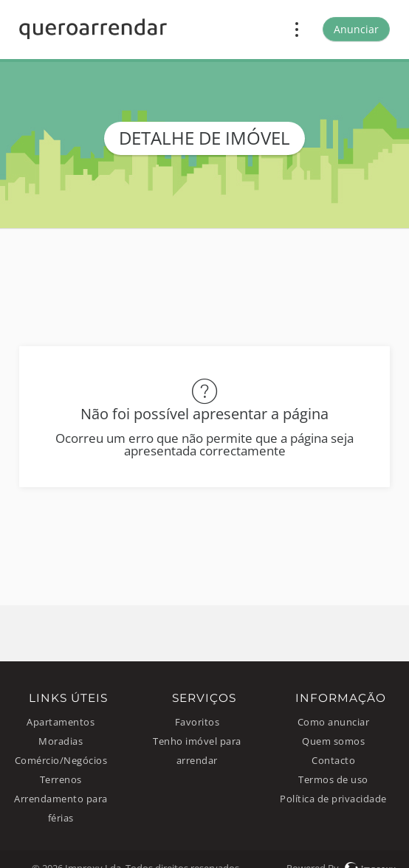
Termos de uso (333, 780)
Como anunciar (334, 722)
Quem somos (333, 741)
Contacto (333, 761)
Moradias (61, 741)
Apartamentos (61, 722)
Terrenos (61, 780)
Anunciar (356, 29)
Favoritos (197, 722)
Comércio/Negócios (61, 761)
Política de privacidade (333, 799)
